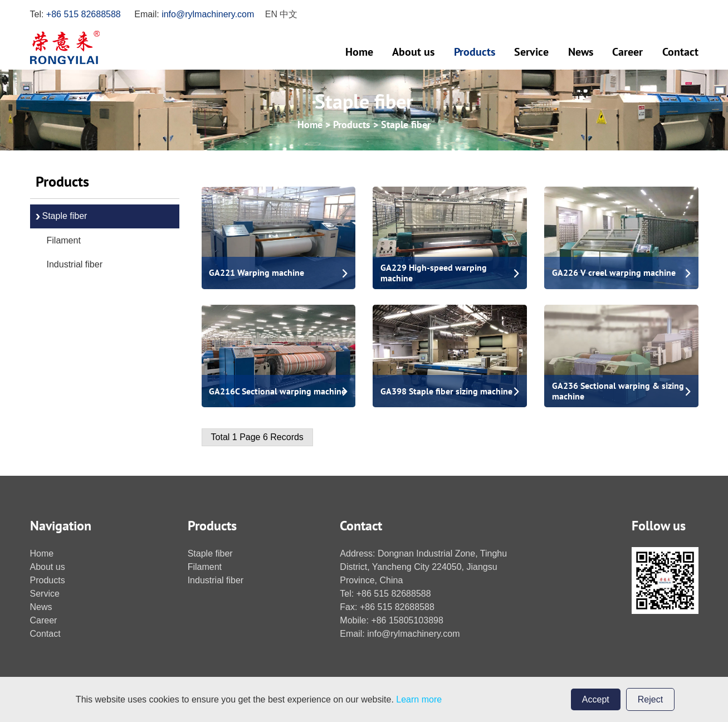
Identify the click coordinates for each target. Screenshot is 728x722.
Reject (650, 699)
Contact (680, 52)
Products (475, 52)
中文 (289, 14)
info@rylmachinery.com (208, 14)
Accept (596, 699)
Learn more (419, 699)
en (271, 14)
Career (627, 52)
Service (531, 52)
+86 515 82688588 (84, 14)
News (581, 52)
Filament (64, 240)
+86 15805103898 (407, 620)
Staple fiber (406, 125)
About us (413, 52)
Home (359, 52)
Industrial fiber (75, 264)
